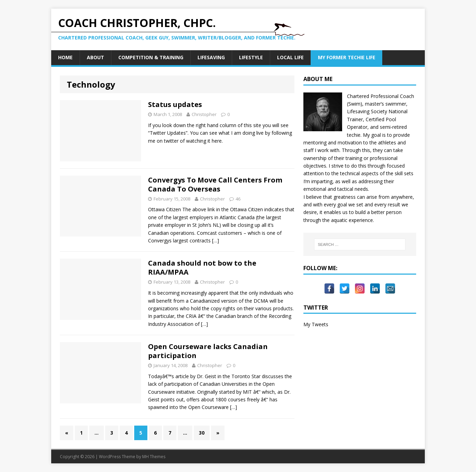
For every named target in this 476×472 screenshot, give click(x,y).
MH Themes (154, 457)
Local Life (290, 57)
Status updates (175, 104)
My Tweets (316, 324)
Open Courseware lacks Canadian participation (208, 351)
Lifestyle (251, 57)
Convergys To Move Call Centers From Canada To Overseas (215, 184)
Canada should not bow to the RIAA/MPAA (202, 268)
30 (202, 433)
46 (238, 199)
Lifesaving (211, 57)
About (95, 57)
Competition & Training (151, 57)
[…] (216, 241)
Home (65, 57)
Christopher (204, 114)
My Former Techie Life (347, 57)
